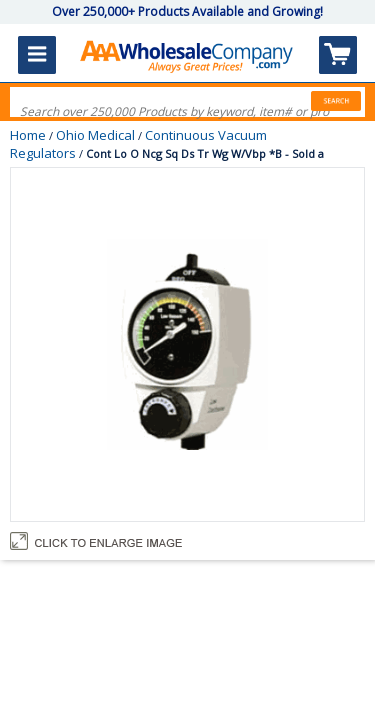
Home (28, 135)
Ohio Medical (95, 135)
